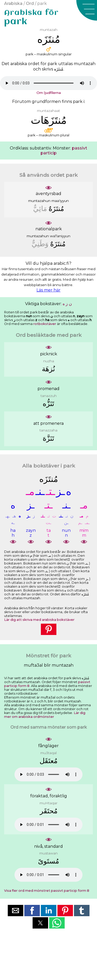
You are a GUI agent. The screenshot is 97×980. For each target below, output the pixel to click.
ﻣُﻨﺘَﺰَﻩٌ (56, 209)
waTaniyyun (60, 236)
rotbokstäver (45, 324)
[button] (87, 10)
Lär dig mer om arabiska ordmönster (45, 715)
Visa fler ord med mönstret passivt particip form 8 (47, 891)
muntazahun (39, 201)
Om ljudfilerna (49, 93)
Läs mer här (48, 290)
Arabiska (13, 3)
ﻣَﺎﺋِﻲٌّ (40, 209)
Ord (30, 3)
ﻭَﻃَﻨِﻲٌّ (40, 244)
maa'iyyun (60, 201)
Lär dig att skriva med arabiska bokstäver (39, 620)
